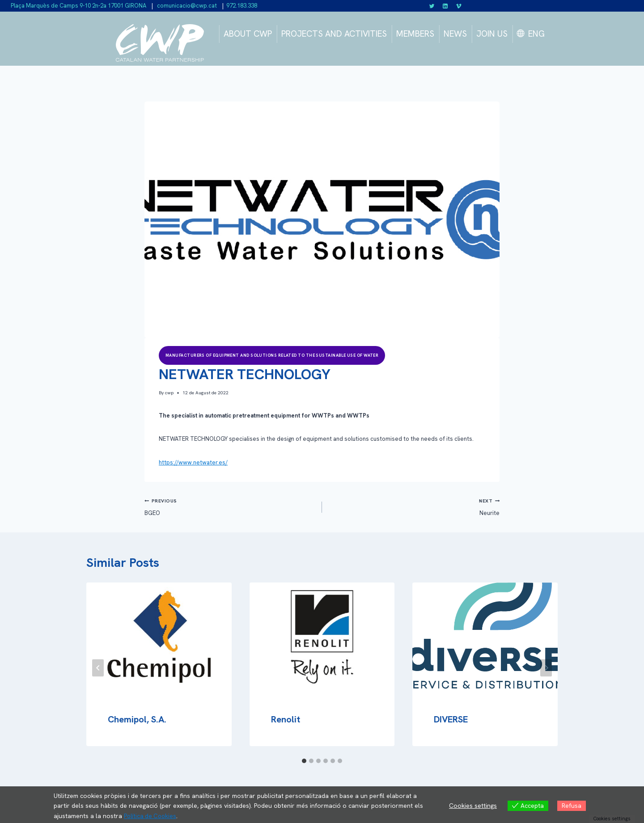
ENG (536, 34)
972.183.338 (242, 6)
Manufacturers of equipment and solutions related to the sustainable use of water (272, 355)
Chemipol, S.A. (137, 719)
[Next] (546, 668)
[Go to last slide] (98, 668)
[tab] (304, 761)
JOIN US (492, 34)
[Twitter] (432, 6)
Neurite (414, 506)
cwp (169, 393)
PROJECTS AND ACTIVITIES (334, 34)
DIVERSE (451, 719)
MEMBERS (415, 34)
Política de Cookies (151, 816)
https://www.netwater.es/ (193, 462)
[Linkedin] (445, 6)
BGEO (230, 506)
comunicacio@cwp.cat (186, 6)
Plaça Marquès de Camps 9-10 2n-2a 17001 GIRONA (78, 6)
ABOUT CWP (248, 34)
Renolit (286, 719)
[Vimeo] (458, 6)
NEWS (455, 34)
